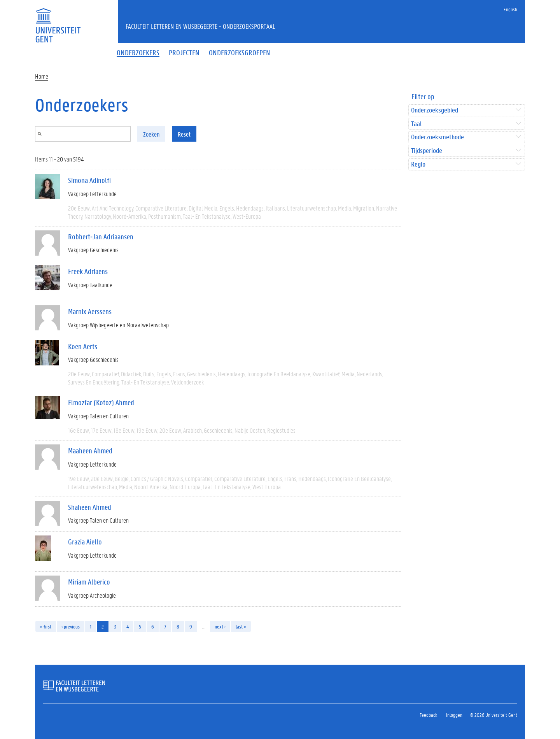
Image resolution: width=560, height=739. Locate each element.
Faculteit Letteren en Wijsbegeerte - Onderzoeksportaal (200, 26)
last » (241, 626)
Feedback (428, 715)
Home (42, 76)
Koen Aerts (83, 346)
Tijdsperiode (427, 151)
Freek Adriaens (88, 271)
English (510, 9)
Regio (418, 164)
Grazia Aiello (85, 542)
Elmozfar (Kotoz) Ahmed (101, 402)
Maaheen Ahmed (90, 451)
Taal (416, 124)
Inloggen (454, 715)
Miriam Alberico (89, 582)
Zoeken (151, 134)
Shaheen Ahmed (90, 507)
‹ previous (71, 626)
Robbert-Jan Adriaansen (101, 237)
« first (46, 626)
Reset (184, 134)
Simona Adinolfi (89, 180)
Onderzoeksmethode (437, 137)
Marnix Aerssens (90, 311)
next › (220, 626)
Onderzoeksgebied (435, 110)
